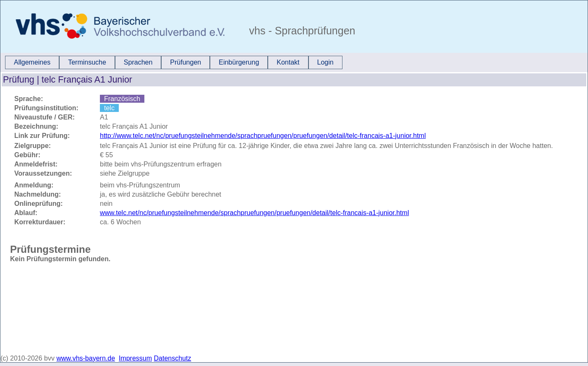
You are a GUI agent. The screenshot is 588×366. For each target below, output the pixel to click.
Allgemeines (32, 62)
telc (109, 108)
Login (325, 62)
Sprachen (138, 62)
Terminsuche (87, 62)
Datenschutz (173, 358)
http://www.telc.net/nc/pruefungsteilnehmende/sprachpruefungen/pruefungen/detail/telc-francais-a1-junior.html (263, 136)
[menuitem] (32, 62)
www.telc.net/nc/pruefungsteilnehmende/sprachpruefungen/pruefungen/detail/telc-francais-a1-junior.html (254, 213)
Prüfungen (186, 62)
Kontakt (288, 62)
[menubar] (174, 62)
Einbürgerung (239, 62)
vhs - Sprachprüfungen (301, 31)
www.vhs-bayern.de (86, 358)
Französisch (122, 99)
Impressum (135, 358)
